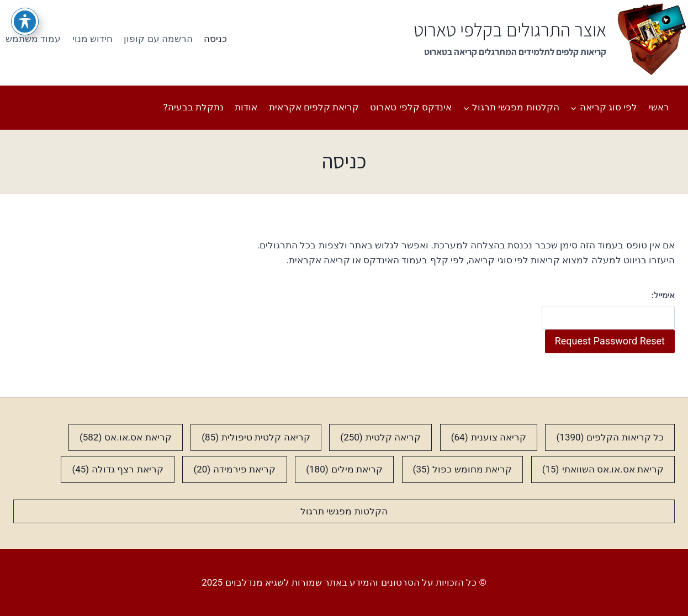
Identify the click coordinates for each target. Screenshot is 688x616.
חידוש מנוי (92, 39)
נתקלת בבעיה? (194, 107)
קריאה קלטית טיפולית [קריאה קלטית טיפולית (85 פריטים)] (256, 437)
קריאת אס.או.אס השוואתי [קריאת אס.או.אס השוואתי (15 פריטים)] (603, 469)
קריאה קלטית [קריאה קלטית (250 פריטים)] (380, 437)
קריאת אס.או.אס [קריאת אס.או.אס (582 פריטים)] (126, 437)
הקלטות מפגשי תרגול (344, 511)
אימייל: (663, 295)
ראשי (659, 107)
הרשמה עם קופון (158, 39)
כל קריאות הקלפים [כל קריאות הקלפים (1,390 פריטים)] (610, 437)
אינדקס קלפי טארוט (411, 107)
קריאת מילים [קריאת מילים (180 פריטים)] (344, 469)
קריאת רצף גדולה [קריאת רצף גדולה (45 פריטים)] (117, 469)
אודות (246, 107)
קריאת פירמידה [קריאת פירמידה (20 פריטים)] (234, 469)
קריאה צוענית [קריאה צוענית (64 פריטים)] (489, 437)
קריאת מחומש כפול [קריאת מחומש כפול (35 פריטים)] (462, 469)
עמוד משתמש (33, 39)
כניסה (215, 39)
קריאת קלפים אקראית (314, 107)
